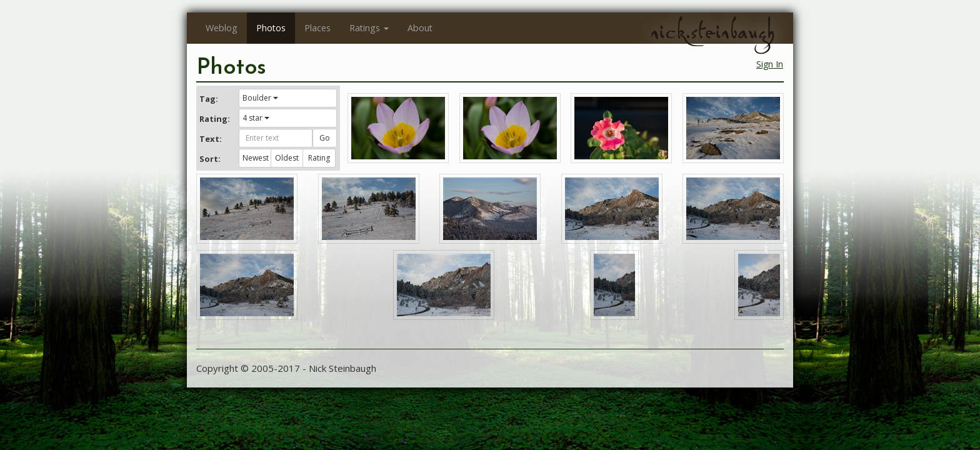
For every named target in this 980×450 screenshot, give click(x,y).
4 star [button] (256, 118)
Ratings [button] (369, 28)
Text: (211, 139)
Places (317, 28)
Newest (256, 158)
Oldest (287, 158)
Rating (319, 158)
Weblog (222, 28)
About (420, 28)
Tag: (209, 99)
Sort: (210, 159)
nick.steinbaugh (712, 32)
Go (325, 138)
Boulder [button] (260, 98)
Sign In (770, 64)
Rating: (214, 119)
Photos (271, 28)
